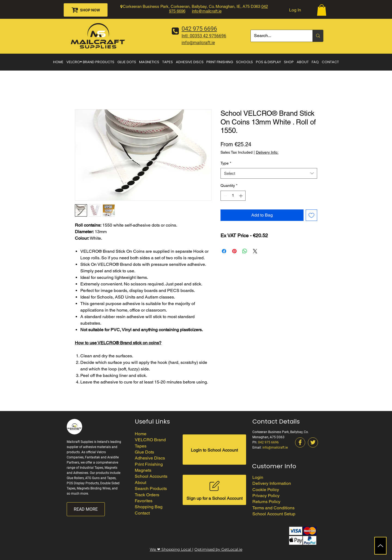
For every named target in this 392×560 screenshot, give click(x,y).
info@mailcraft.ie (207, 11)
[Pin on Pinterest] (234, 251)
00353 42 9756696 (208, 36)
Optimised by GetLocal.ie (218, 549)
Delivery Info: (267, 152)
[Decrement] (225, 196)
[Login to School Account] (214, 450)
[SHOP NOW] (86, 10)
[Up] (380, 546)
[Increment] (241, 196)
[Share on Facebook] (224, 251)
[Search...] (278, 36)
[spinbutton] (233, 196)
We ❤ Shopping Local (171, 549)
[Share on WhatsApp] (245, 251)
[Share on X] (255, 251)
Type (226, 163)
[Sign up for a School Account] (214, 490)
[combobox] (269, 173)
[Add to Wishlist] (311, 215)
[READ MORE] (86, 509)
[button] (322, 10)
